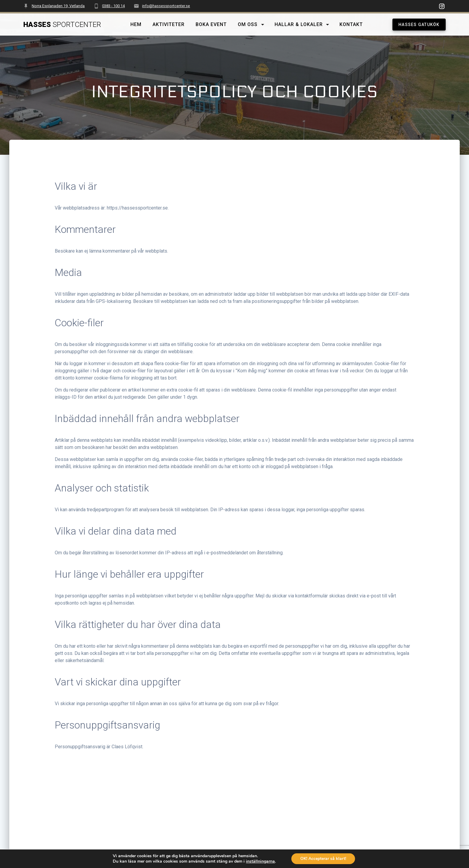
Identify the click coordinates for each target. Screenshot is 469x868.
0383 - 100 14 (113, 6)
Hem (136, 24)
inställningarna (261, 861)
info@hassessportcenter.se (166, 6)
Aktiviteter (169, 24)
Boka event (211, 24)
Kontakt (351, 24)
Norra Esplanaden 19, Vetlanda (58, 6)
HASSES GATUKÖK (419, 25)
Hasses (62, 25)
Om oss (248, 24)
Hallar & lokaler (299, 24)
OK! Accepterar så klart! (326, 859)
